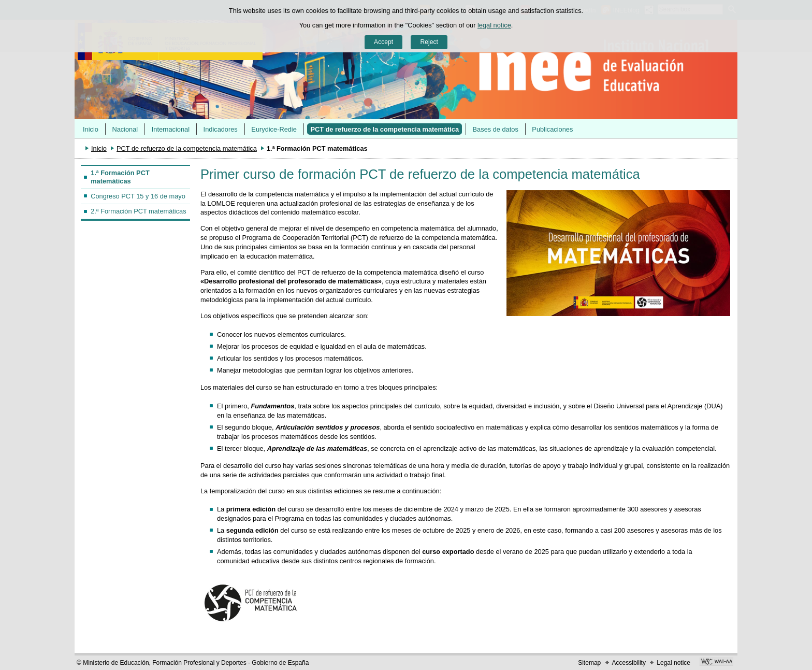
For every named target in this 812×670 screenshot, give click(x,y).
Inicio (91, 129)
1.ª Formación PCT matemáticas (120, 177)
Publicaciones (552, 129)
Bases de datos (496, 129)
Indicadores (221, 129)
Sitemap (589, 663)
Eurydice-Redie (274, 129)
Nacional (125, 129)
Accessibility (629, 663)
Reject (429, 42)
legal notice (494, 25)
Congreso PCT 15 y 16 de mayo (138, 196)
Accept (383, 42)
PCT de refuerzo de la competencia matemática (385, 129)
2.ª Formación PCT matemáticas (138, 211)
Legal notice (673, 663)
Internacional (171, 129)
